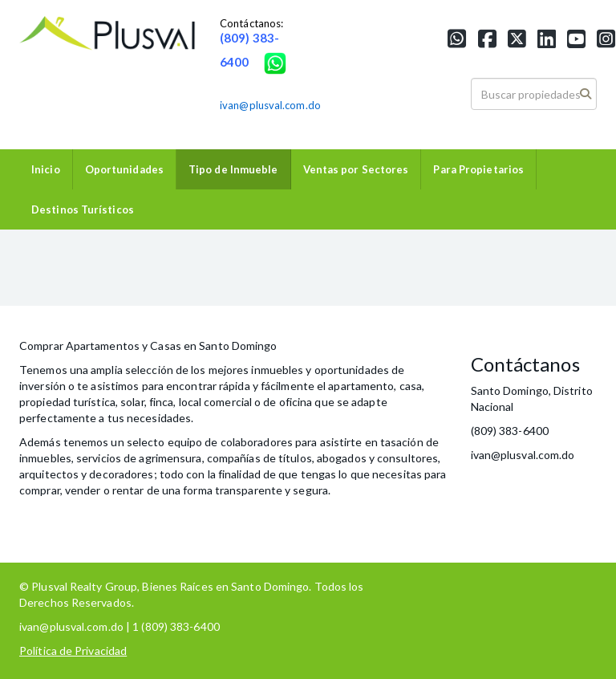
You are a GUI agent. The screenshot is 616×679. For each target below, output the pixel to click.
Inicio (46, 169)
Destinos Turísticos (83, 209)
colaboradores (257, 442)
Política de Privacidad (73, 651)
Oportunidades (124, 169)
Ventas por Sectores (356, 169)
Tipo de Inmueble (233, 169)
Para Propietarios (478, 169)
